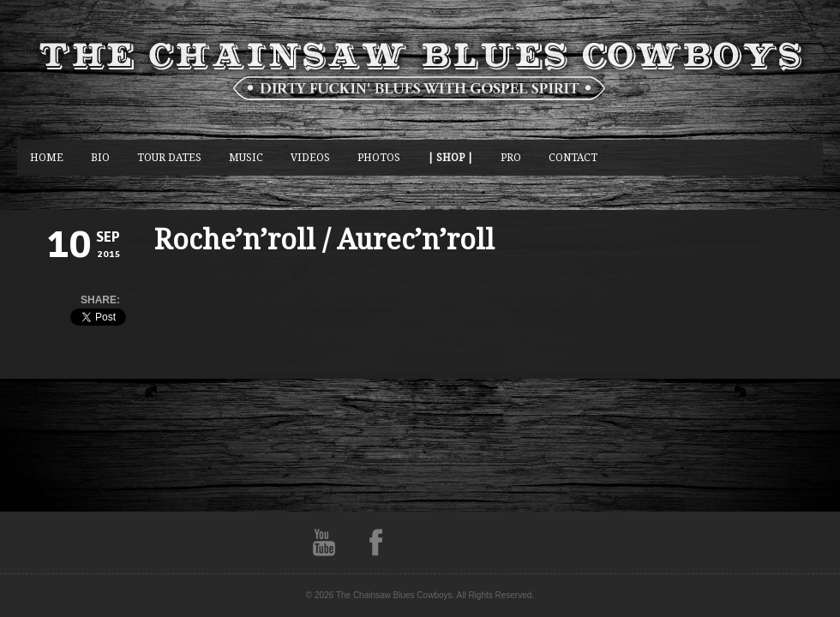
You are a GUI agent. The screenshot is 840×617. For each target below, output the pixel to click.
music (246, 157)
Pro (511, 157)
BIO (100, 157)
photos (379, 157)
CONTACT (573, 157)
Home (47, 157)
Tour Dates (169, 157)
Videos (310, 157)
